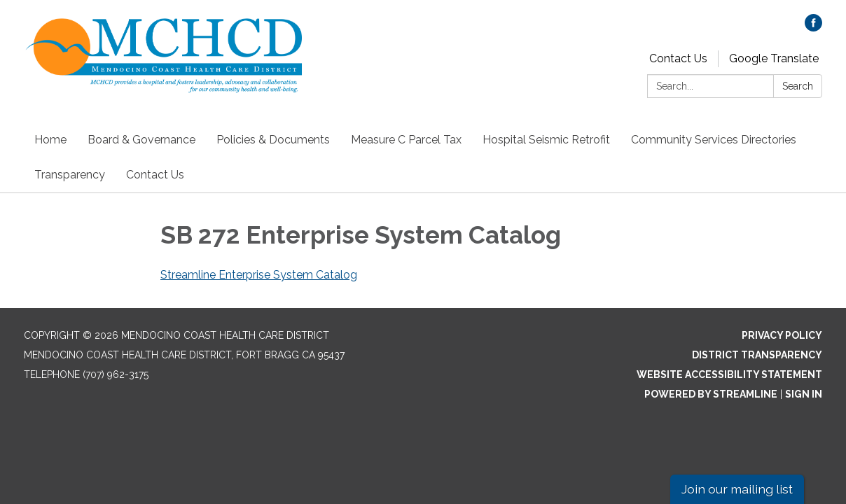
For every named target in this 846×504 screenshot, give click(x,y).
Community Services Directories (714, 140)
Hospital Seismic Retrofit (546, 140)
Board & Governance (141, 140)
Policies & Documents (273, 140)
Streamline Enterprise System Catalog (259, 275)
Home (50, 140)
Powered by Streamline (711, 394)
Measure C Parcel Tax (406, 140)
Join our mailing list (737, 489)
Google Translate (774, 58)
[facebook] (813, 28)
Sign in (804, 394)
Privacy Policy (782, 335)
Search (798, 86)
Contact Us (678, 58)
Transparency (70, 175)
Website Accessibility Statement (729, 374)
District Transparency (757, 355)
